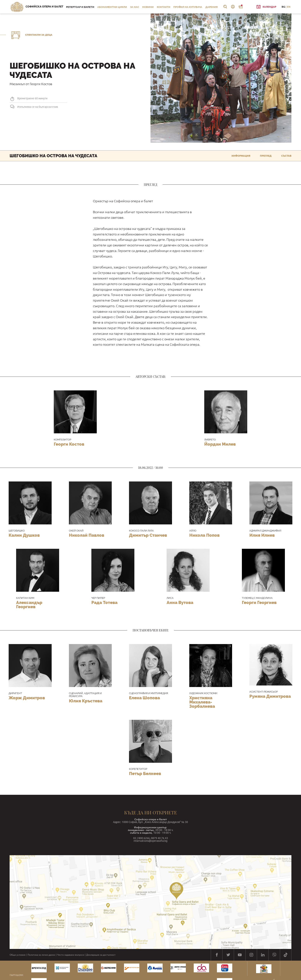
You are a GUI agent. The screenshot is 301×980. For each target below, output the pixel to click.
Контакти (164, 7)
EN (289, 7)
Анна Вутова (180, 602)
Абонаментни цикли (112, 7)
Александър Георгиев (29, 605)
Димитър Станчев (148, 535)
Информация (241, 156)
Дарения (212, 7)
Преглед (266, 156)
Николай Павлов (87, 535)
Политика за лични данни (41, 955)
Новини (148, 7)
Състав (286, 156)
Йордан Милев (220, 444)
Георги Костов (69, 444)
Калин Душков (24, 535)
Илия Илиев (262, 535)
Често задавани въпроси (71, 955)
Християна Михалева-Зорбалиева (202, 702)
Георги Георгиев (259, 602)
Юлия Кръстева (86, 701)
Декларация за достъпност (101, 955)
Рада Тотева (104, 602)
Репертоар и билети (80, 7)
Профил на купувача (188, 7)
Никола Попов (204, 535)
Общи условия (18, 955)
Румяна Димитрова (270, 696)
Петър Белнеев (145, 773)
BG (283, 7)
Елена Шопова (144, 698)
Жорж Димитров (27, 698)
